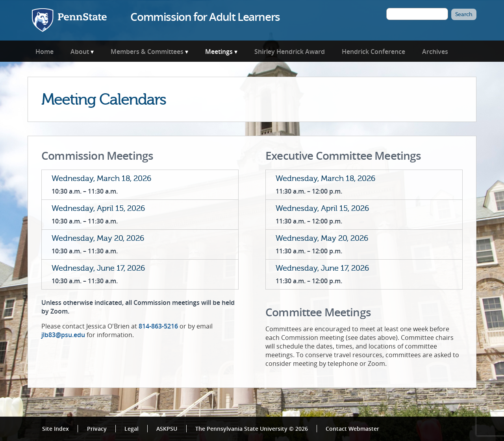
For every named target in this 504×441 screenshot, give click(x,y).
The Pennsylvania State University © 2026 (252, 429)
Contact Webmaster (352, 429)
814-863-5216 (158, 326)
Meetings (219, 52)
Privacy (97, 429)
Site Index (56, 429)
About (80, 52)
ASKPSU (167, 429)
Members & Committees (147, 52)
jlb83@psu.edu (63, 335)
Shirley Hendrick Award (290, 52)
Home (44, 52)
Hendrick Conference (373, 52)
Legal (132, 429)
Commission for (205, 17)
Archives (435, 52)
